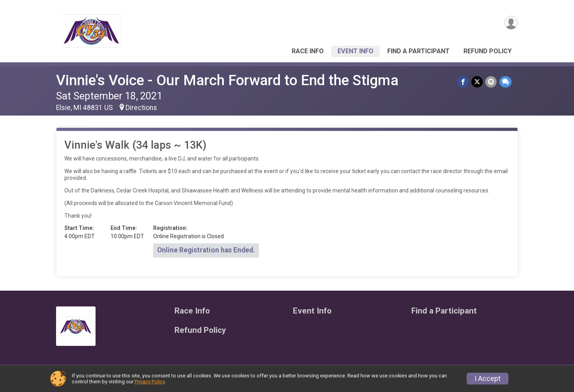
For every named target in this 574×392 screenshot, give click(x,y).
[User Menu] (511, 23)
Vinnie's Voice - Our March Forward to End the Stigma (227, 80)
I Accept (488, 379)
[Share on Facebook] (464, 82)
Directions (141, 108)
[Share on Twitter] (477, 82)
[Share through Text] (506, 82)
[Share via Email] (491, 82)
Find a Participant (418, 51)
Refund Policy (488, 51)
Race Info (308, 51)
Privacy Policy (150, 382)
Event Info (355, 51)
